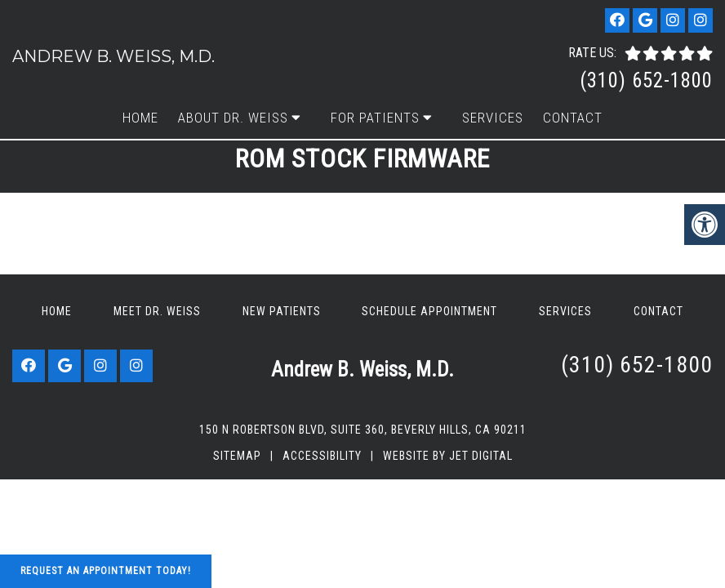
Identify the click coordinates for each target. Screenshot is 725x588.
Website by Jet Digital (448, 456)
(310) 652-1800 (646, 80)
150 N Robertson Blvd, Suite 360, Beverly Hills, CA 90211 (363, 430)
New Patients (282, 311)
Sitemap (237, 456)
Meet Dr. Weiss (157, 311)
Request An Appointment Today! (106, 571)
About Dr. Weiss (233, 118)
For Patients (375, 118)
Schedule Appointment (429, 311)
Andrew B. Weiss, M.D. (113, 56)
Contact (573, 118)
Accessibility (322, 456)
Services (493, 118)
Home (140, 118)
